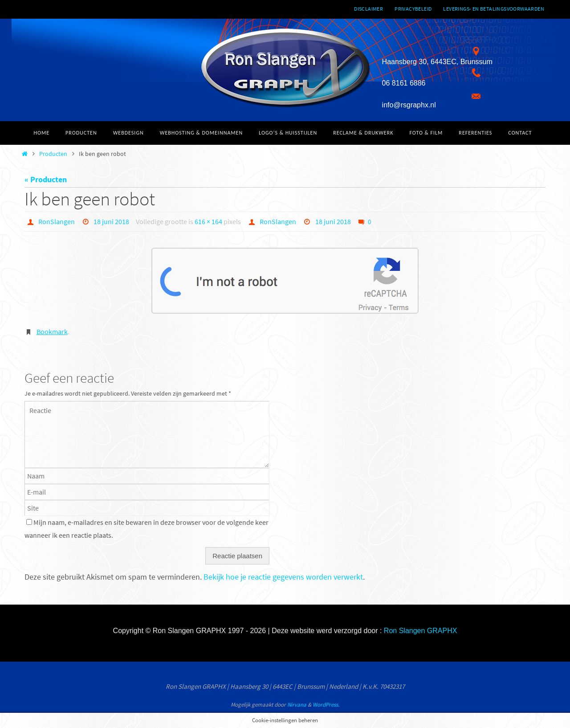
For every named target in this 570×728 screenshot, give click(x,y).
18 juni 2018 (111, 221)
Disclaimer (368, 9)
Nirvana (297, 705)
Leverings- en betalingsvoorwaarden (494, 9)
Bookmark (52, 331)
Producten (53, 154)
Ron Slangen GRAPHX (421, 631)
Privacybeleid (413, 9)
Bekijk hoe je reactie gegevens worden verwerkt (283, 577)
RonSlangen (57, 221)
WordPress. (326, 705)
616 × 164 (208, 221)
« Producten (46, 179)
